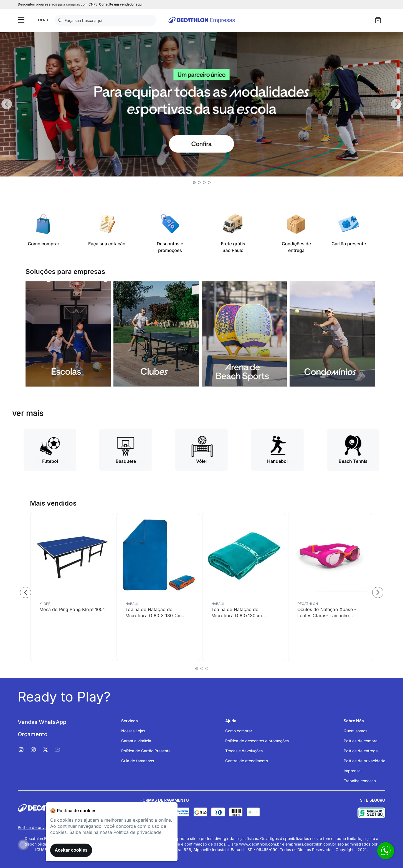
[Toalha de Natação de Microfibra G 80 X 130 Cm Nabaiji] (158, 587)
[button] (194, 183)
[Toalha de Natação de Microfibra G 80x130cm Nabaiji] (244, 587)
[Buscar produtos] (61, 20)
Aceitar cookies (71, 850)
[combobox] (105, 20)
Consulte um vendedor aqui (121, 4)
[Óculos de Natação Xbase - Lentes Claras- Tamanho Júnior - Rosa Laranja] (330, 587)
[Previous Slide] (7, 104)
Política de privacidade (39, 827)
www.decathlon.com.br (260, 844)
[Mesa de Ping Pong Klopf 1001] (72, 587)
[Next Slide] (396, 104)
